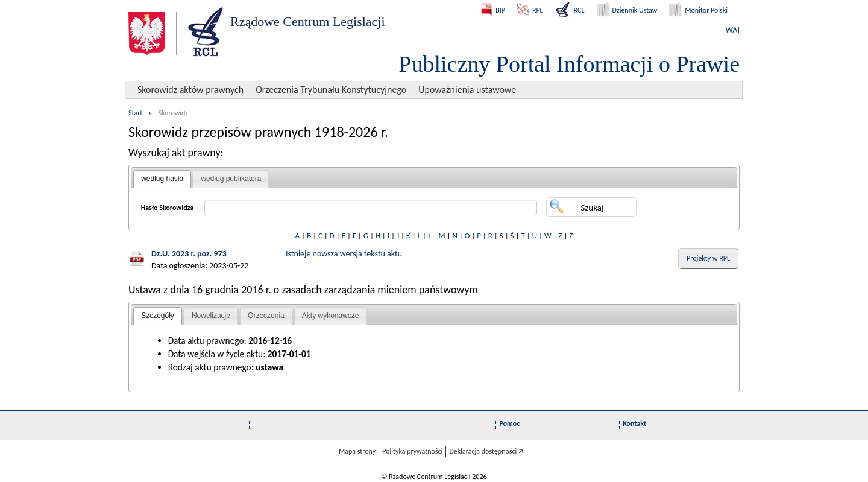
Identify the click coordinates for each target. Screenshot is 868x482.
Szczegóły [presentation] (158, 316)
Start (135, 113)
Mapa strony (357, 451)
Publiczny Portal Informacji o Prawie (569, 64)
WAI (733, 30)
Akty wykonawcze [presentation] (331, 316)
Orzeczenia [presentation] (266, 316)
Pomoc (509, 423)
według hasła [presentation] (162, 179)
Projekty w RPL (708, 258)
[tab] (162, 179)
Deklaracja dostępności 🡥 (486, 451)
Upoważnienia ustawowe (467, 90)
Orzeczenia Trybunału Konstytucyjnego (331, 90)
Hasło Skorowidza (168, 208)
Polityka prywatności (412, 451)
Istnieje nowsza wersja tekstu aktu (344, 254)
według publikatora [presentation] (231, 179)
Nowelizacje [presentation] (211, 316)
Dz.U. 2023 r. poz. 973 (189, 254)
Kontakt (634, 423)
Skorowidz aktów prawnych (190, 90)
